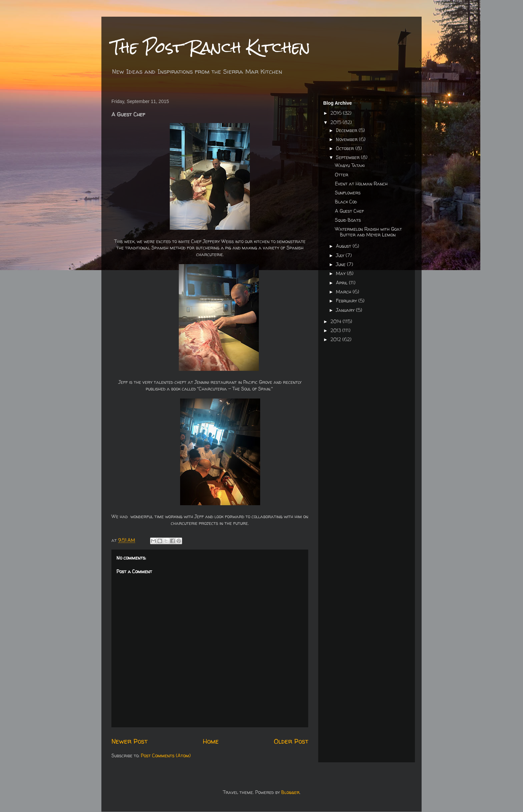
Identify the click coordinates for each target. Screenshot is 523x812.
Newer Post (129, 741)
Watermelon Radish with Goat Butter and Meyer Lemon (368, 232)
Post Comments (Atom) (166, 755)
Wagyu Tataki (350, 165)
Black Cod (346, 202)
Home (211, 741)
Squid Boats (348, 220)
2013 (336, 330)
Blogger (290, 792)
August (344, 246)
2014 (337, 321)
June (341, 264)
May (341, 273)
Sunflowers (348, 193)
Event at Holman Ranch (361, 184)
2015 (337, 122)
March (344, 292)
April (342, 283)
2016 (337, 113)
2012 (336, 339)
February (347, 301)
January (346, 310)
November (347, 139)
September (348, 157)
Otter (342, 175)
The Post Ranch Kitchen (211, 47)
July (341, 255)
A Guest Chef (349, 211)
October (346, 148)
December (347, 130)
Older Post (291, 741)
